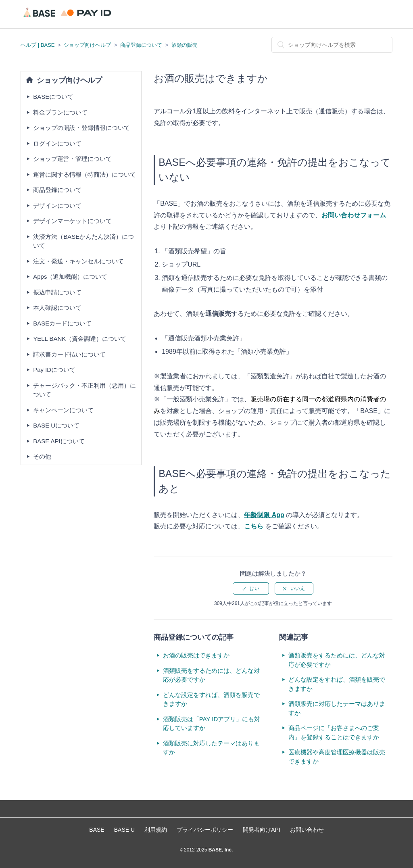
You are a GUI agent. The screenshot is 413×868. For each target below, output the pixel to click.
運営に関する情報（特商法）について (84, 174)
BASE (97, 830)
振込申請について (57, 292)
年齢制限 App (264, 515)
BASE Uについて (56, 425)
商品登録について (141, 45)
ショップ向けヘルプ (87, 45)
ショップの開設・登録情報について (81, 128)
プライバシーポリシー (205, 830)
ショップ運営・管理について (72, 159)
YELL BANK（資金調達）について (80, 339)
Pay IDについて (54, 370)
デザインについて (57, 206)
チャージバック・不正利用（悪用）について (84, 390)
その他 (42, 456)
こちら (254, 526)
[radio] (251, 588)
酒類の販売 (185, 45)
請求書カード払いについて (69, 354)
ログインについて (57, 143)
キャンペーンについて (63, 410)
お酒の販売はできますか (196, 655)
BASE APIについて (59, 441)
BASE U (124, 830)
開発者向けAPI (262, 830)
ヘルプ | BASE (38, 45)
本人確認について (57, 308)
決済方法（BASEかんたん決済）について (83, 241)
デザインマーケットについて (72, 221)
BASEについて (53, 97)
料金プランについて (60, 112)
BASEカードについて (62, 323)
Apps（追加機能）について (70, 276)
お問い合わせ (307, 830)
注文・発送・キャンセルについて (78, 261)
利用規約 (156, 830)
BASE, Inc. (220, 850)
